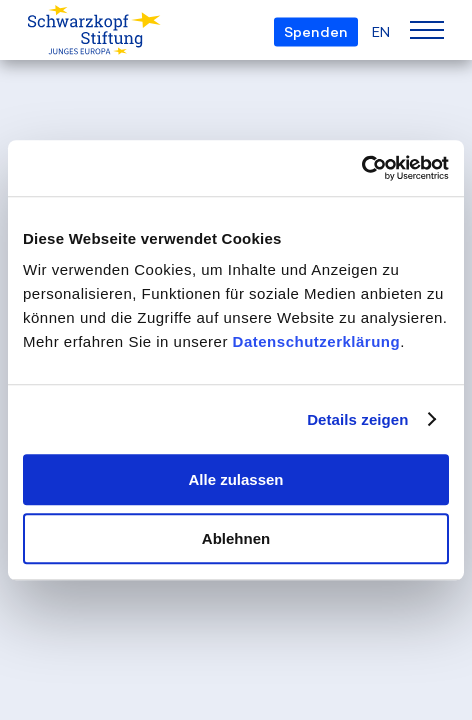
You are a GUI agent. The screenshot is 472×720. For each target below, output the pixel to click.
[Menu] (427, 30)
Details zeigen (357, 419)
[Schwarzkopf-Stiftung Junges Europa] (67, 31)
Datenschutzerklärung (317, 341)
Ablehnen (236, 538)
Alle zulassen (235, 479)
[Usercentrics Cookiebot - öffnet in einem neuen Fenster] (361, 168)
